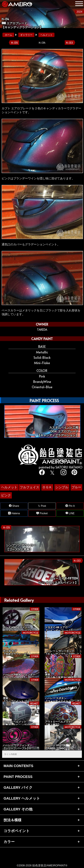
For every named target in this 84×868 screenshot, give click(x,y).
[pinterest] (74, 473)
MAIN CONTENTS (18, 766)
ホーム (9, 35)
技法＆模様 (12, 820)
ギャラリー (26, 35)
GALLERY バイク (18, 788)
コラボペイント (17, 831)
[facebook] (41, 473)
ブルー (76, 487)
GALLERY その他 (18, 809)
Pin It (70, 506)
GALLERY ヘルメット (22, 798)
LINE (70, 513)
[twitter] (52, 473)
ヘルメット (46, 35)
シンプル (62, 487)
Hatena (14, 513)
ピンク (6, 495)
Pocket (42, 513)
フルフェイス (30, 487)
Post (42, 506)
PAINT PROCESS (18, 777)
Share (14, 506)
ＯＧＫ (47, 487)
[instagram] (63, 473)
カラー (9, 842)
